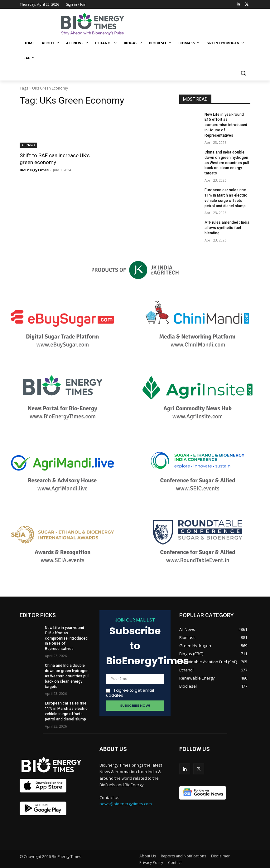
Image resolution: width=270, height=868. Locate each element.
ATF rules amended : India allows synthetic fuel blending (227, 228)
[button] (243, 73)
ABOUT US (113, 748)
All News (28, 145)
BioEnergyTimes (34, 170)
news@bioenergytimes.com (126, 803)
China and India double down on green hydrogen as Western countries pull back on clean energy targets (227, 163)
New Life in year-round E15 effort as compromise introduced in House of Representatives (225, 125)
